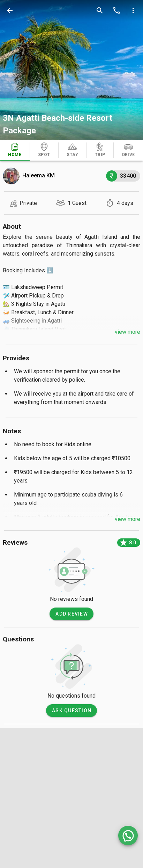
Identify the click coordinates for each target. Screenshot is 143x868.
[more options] (133, 10)
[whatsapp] (128, 836)
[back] (10, 10)
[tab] (15, 150)
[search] (100, 10)
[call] (116, 10)
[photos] (71, 70)
